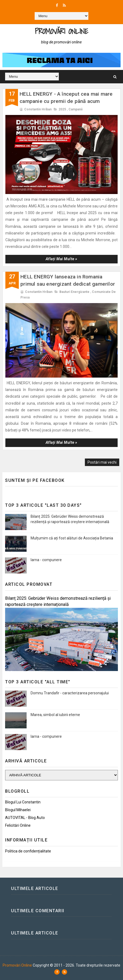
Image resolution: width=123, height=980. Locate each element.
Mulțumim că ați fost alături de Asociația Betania (72, 538)
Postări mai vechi (102, 462)
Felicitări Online (18, 825)
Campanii (75, 109)
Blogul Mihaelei (18, 810)
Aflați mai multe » (61, 259)
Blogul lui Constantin (23, 802)
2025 (62, 109)
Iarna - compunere (46, 560)
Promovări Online (61, 31)
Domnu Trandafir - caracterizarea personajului (70, 693)
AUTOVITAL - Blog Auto (25, 818)
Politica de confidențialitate (28, 851)
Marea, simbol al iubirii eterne (55, 715)
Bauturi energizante (74, 292)
